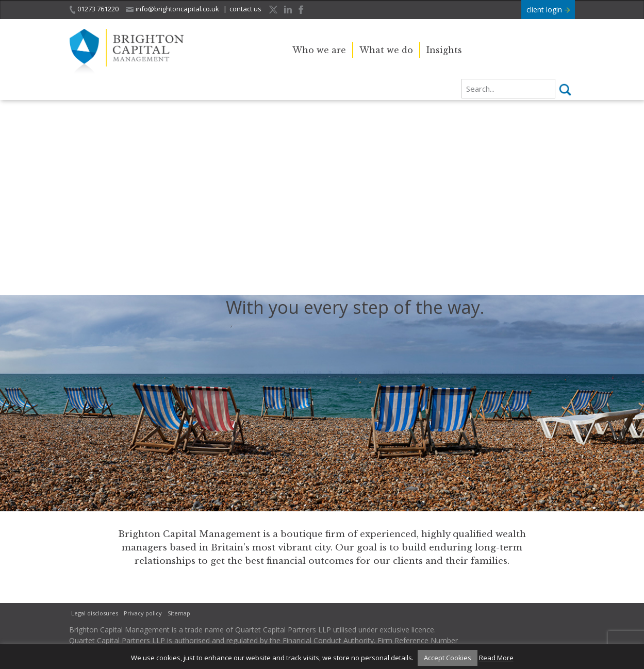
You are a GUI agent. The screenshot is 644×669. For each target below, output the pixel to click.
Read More (496, 658)
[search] (508, 89)
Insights (444, 50)
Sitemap (179, 613)
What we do (386, 50)
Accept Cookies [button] (448, 658)
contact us (245, 9)
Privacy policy (143, 613)
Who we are (319, 50)
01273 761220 (94, 9)
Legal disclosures (95, 613)
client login (548, 10)
